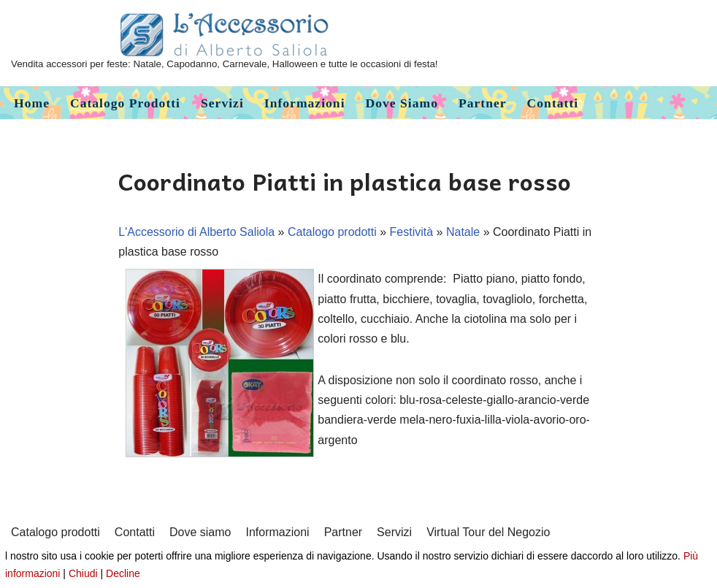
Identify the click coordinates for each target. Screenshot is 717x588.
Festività (412, 232)
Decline (123, 573)
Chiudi (83, 573)
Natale (463, 232)
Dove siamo (402, 103)
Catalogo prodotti (125, 103)
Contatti (553, 103)
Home (32, 103)
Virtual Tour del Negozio (488, 532)
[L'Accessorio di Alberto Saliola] (225, 43)
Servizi (222, 103)
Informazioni (305, 103)
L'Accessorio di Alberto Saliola (196, 232)
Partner (483, 103)
